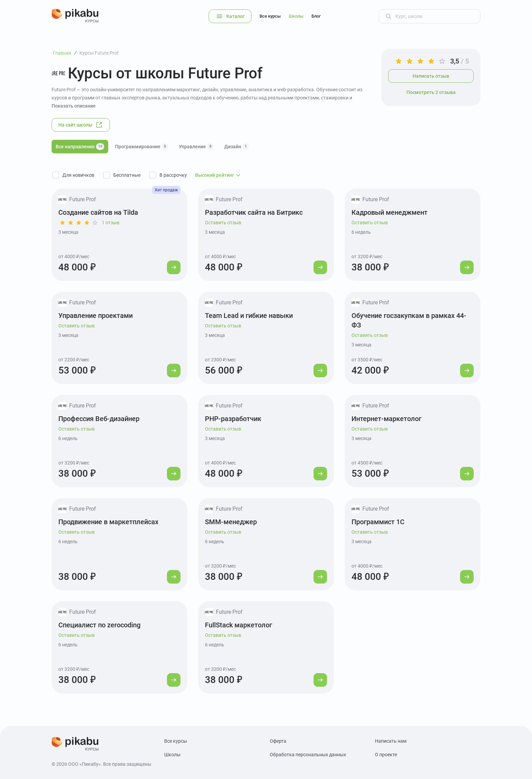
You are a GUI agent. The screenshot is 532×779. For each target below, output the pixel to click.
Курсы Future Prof (99, 53)
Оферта (278, 741)
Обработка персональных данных (308, 755)
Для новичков (78, 175)
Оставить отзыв (223, 223)
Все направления (80, 147)
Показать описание (74, 106)
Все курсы (270, 16)
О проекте (386, 755)
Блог (316, 16)
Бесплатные (127, 175)
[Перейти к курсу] (174, 267)
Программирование (141, 147)
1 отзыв (111, 223)
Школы (296, 16)
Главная (62, 53)
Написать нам (391, 741)
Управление (196, 147)
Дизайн (236, 147)
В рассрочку (173, 175)
